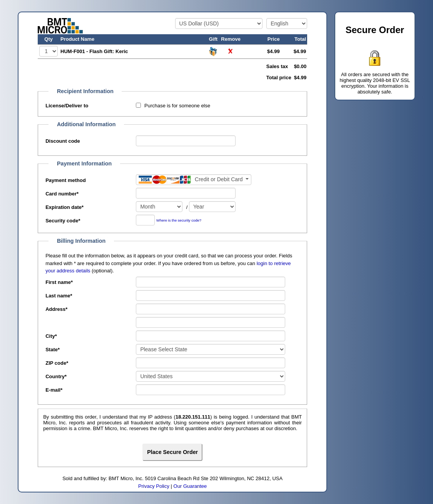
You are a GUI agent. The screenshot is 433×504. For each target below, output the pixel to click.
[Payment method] (194, 180)
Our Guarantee (190, 486)
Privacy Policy (154, 486)
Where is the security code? (179, 221)
